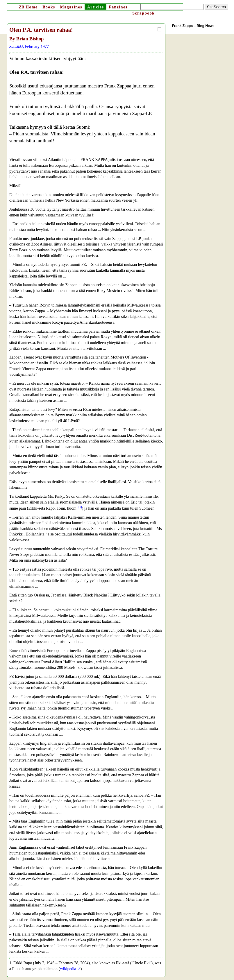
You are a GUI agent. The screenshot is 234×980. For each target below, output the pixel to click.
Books (49, 7)
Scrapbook (143, 13)
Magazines (71, 7)
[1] (80, 507)
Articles (96, 7)
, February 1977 (29, 47)
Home (28, 7)
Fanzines (118, 7)
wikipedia (68, 969)
